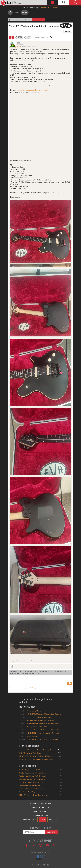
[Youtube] (47, 846)
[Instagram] (40, 846)
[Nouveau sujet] (70, 683)
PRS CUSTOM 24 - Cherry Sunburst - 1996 (42, 717)
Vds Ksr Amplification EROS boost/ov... (33, 773)
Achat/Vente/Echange (29, 688)
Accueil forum (14, 688)
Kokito (19, 46)
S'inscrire (55, 8)
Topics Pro (25, 13)
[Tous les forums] (10, 13)
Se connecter (46, 8)
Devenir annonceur (40, 811)
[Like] (12, 666)
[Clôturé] (11, 38)
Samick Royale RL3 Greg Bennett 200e (40, 720)
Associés (67, 31)
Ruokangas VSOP (33, 736)
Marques (17, 13)
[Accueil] (9, 20)
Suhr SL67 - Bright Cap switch (30, 792)
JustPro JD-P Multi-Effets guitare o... (32, 782)
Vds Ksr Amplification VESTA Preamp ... (33, 770)
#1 (18, 43)
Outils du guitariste (40, 815)
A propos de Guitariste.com (40, 803)
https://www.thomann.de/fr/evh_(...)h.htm (34, 90)
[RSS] (54, 846)
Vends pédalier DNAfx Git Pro (37, 727)
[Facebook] (27, 846)
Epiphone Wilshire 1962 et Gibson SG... (33, 779)
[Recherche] (64, 2)
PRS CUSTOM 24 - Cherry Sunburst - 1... (33, 795)
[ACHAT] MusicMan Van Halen (30, 753)
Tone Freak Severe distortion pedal (31, 789)
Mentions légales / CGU (41, 807)
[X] (34, 846)
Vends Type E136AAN (34, 711)
